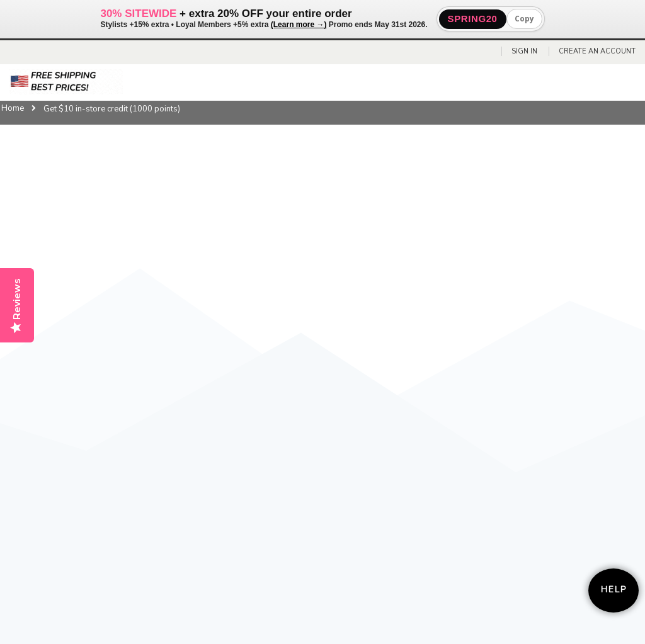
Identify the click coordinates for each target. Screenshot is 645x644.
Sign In (524, 51)
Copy (524, 19)
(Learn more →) (299, 25)
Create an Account (597, 51)
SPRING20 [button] (473, 19)
